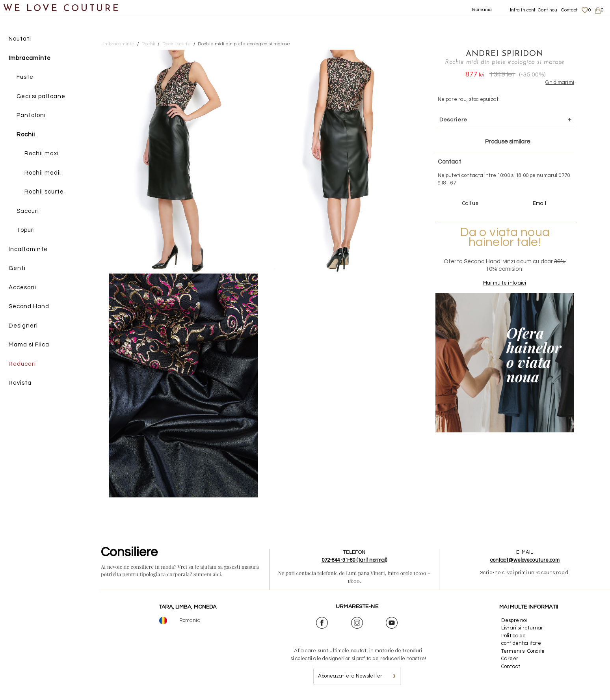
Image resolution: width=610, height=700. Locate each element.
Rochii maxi (42, 154)
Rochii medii (43, 173)
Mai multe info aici (505, 283)
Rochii (26, 135)
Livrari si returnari (523, 628)
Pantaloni (31, 115)
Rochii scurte (44, 192)
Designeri (23, 326)
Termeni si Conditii (523, 651)
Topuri (26, 230)
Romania (482, 10)
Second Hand (29, 306)
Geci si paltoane (41, 96)
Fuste (25, 77)
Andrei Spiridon (505, 54)
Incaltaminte (28, 249)
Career (510, 659)
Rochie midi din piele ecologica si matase (244, 44)
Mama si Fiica (29, 345)
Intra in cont (523, 10)
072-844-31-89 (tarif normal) (354, 560)
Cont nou (548, 10)
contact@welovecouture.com (525, 560)
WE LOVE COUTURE (62, 9)
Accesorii (22, 288)
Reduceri (22, 364)
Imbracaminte (30, 58)
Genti (17, 268)
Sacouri (28, 211)
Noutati (20, 39)
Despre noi (514, 620)
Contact (570, 10)
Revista (20, 383)
